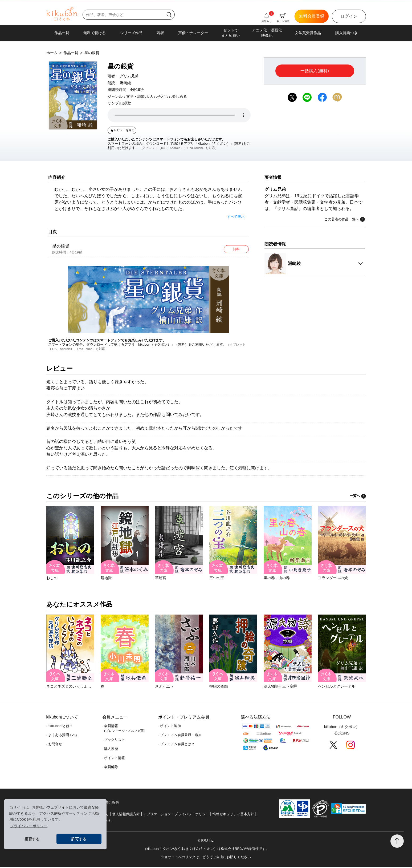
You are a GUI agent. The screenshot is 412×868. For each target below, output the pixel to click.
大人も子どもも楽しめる (166, 96)
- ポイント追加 (170, 727)
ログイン (349, 16)
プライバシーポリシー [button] (29, 826)
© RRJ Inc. (206, 841)
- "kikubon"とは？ (60, 727)
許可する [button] (79, 839)
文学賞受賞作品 (308, 33)
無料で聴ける (95, 33)
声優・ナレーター (193, 33)
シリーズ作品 (131, 33)
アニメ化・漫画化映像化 (267, 33)
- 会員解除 (110, 768)
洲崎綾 (125, 83)
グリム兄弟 (129, 76)
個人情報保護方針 (126, 815)
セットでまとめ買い (231, 33)
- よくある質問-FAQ (62, 736)
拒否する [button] (32, 839)
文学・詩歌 (136, 96)
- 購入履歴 (110, 750)
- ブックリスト (114, 741)
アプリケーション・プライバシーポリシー (176, 815)
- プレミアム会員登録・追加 (180, 736)
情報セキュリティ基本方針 (233, 815)
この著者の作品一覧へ (345, 219)
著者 (160, 33)
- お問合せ (54, 745)
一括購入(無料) (315, 71)
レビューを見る (122, 130)
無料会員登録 (312, 16)
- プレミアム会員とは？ (177, 745)
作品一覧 (62, 33)
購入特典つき (346, 33)
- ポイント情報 (114, 759)
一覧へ (358, 497)
